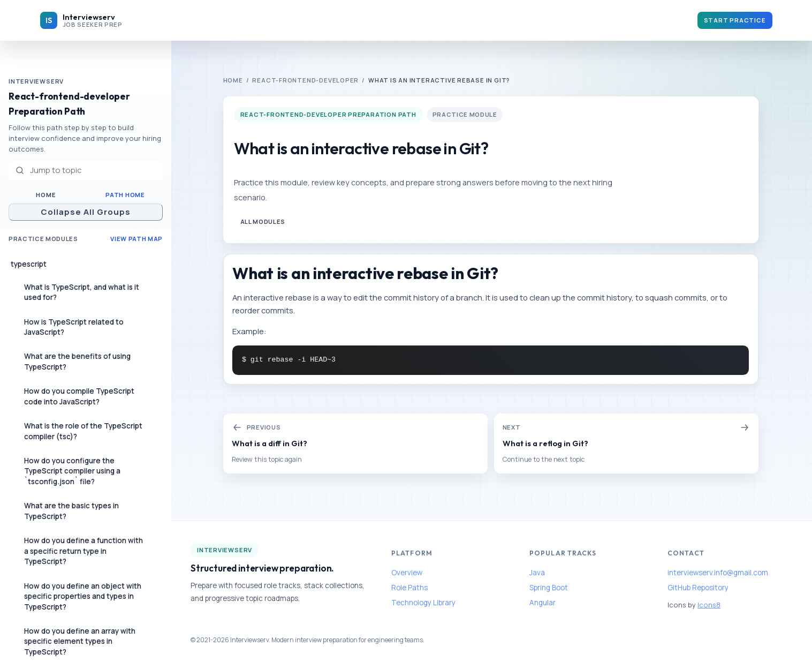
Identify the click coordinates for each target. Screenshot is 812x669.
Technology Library (423, 603)
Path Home (125, 195)
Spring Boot (549, 588)
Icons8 (709, 605)
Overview (407, 573)
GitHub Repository (698, 588)
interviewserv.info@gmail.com (718, 573)
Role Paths (409, 588)
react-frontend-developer (305, 80)
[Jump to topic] (86, 170)
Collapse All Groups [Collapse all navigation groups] (86, 212)
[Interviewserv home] (81, 20)
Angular (542, 603)
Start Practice (735, 20)
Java (537, 573)
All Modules (263, 221)
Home (46, 195)
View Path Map (136, 239)
